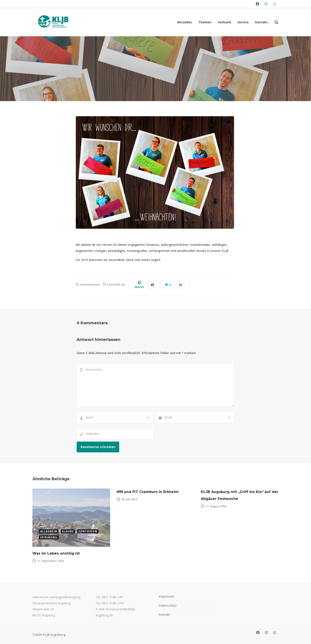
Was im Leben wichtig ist (56, 553)
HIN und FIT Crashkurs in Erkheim (148, 492)
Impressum (167, 596)
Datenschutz (168, 605)
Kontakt (164, 615)
